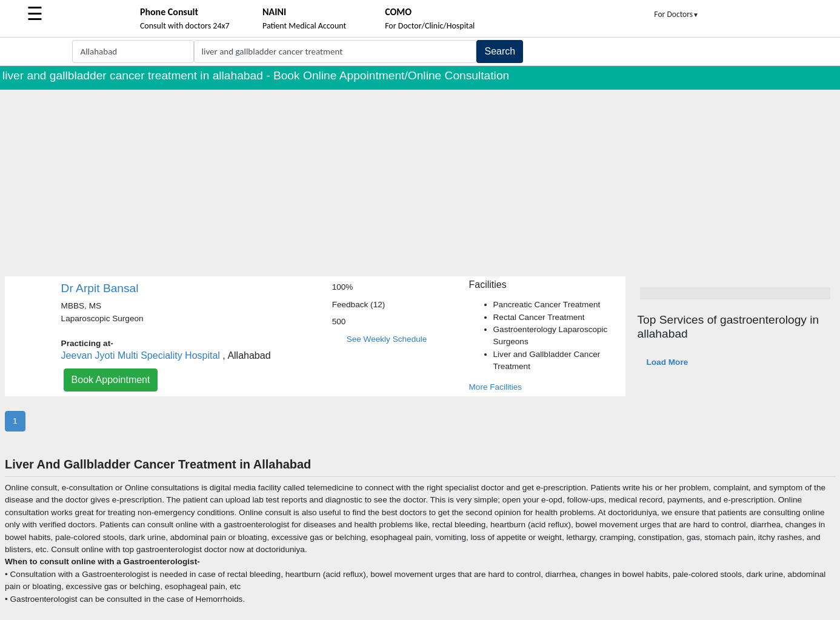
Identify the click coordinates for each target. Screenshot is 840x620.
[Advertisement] (420, 181)
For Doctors (676, 14)
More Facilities (496, 387)
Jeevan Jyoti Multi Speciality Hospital (141, 355)
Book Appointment (111, 380)
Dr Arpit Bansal (100, 288)
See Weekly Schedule (387, 339)
